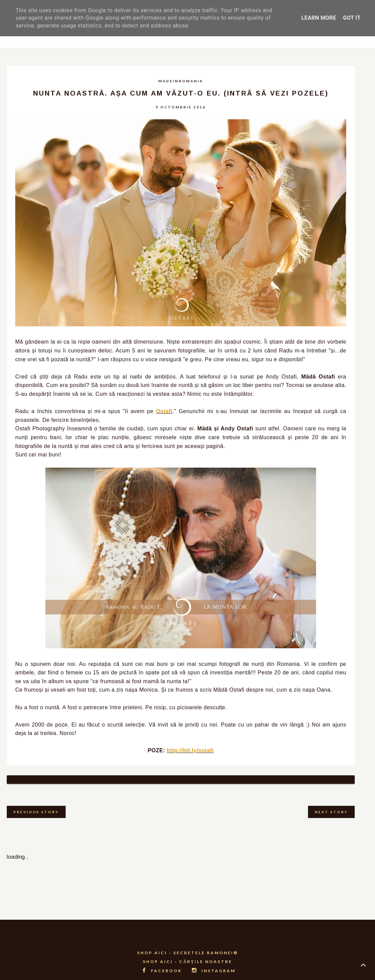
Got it (352, 18)
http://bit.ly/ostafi (190, 750)
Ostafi (164, 411)
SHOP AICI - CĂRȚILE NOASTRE (187, 953)
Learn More (319, 18)
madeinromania (181, 81)
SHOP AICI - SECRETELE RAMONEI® (188, 944)
